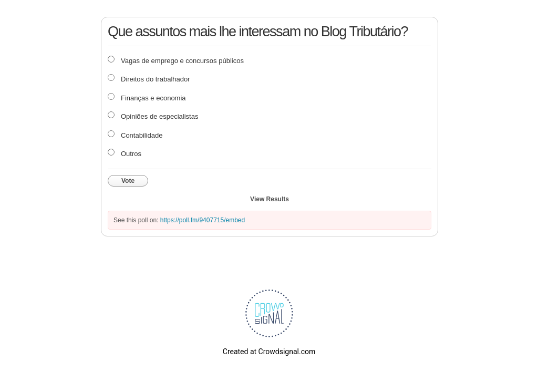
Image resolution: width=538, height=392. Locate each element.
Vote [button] (128, 181)
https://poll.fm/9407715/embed (203, 220)
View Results (270, 199)
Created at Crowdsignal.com (269, 352)
